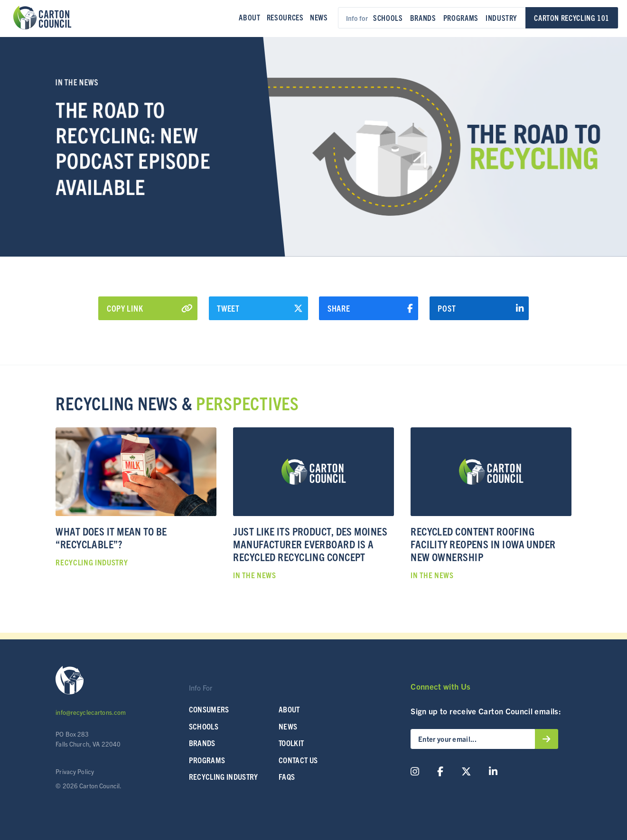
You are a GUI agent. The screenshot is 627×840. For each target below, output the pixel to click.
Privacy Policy (75, 771)
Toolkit (291, 743)
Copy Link (150, 308)
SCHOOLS (204, 726)
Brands (423, 18)
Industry (501, 18)
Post (481, 308)
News (319, 17)
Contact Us (298, 760)
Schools (388, 18)
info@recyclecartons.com (91, 712)
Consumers (209, 709)
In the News (77, 82)
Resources (285, 17)
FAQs (287, 776)
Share (370, 308)
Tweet (260, 308)
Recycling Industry (224, 776)
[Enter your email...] (473, 739)
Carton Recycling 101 (572, 18)
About (249, 17)
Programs (461, 18)
